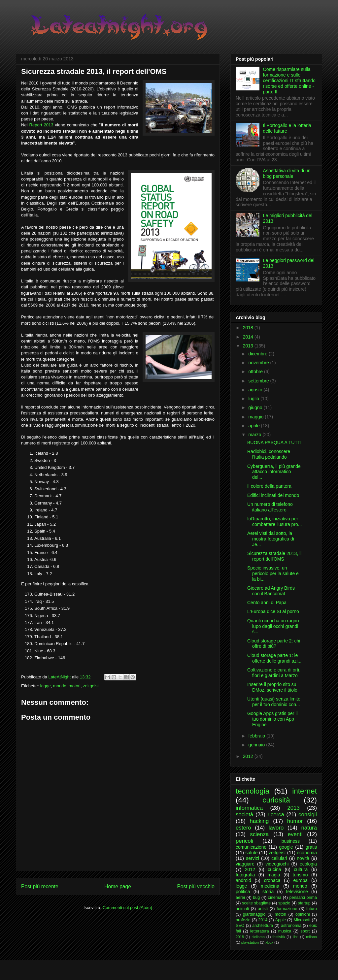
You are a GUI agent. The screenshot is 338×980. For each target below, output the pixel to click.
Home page (118, 886)
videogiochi (277, 864)
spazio (284, 903)
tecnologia (253, 791)
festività (279, 937)
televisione (297, 892)
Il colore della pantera (269, 486)
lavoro (276, 828)
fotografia (245, 875)
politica (243, 892)
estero (243, 828)
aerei (240, 898)
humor (295, 821)
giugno (256, 408)
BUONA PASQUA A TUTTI (274, 442)
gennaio (257, 745)
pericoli (244, 841)
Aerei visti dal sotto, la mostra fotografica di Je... (271, 539)
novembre (259, 363)
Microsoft (302, 920)
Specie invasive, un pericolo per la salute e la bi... (273, 573)
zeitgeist (91, 686)
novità (303, 858)
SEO (240, 926)
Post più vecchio (196, 886)
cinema (275, 898)
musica (285, 931)
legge (46, 686)
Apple (281, 920)
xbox (269, 942)
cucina (274, 869)
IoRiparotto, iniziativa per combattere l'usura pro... (275, 522)
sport (305, 931)
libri (295, 937)
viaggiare (245, 864)
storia (268, 892)
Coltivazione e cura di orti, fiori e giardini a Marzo (274, 673)
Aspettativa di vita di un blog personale (287, 173)
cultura (301, 869)
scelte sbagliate (256, 903)
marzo (255, 435)
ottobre (256, 372)
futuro (312, 909)
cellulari (279, 858)
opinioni (303, 914)
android (243, 880)
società (244, 815)
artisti (263, 909)
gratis (311, 847)
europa (300, 880)
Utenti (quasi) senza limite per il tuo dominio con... (274, 702)
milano (311, 937)
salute (251, 853)
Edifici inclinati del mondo (273, 495)
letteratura (260, 931)
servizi (253, 858)
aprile (254, 426)
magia (274, 875)
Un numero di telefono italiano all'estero (270, 507)
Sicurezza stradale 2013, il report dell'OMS (274, 556)
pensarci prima (303, 898)
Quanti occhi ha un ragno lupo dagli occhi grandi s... (273, 626)
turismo (300, 875)
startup (304, 903)
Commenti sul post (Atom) (127, 908)
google (286, 847)
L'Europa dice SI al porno (273, 611)
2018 (249, 328)
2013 (249, 346)
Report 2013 (41, 125)
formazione (287, 909)
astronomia (291, 926)
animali (242, 909)
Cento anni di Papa (267, 603)
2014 (249, 337)
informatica (249, 808)
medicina (270, 886)
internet (304, 791)
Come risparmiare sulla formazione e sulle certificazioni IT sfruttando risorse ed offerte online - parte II (289, 80)
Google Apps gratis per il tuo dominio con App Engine (272, 719)
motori (75, 686)
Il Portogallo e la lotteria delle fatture (287, 128)
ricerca (276, 815)
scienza (260, 834)
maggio (256, 417)
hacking (259, 821)
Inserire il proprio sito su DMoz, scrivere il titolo (272, 687)
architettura (263, 926)
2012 (249, 756)
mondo (60, 686)
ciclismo (258, 937)
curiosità (276, 800)
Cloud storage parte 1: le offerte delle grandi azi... (274, 658)
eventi (295, 834)
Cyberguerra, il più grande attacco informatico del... (274, 472)
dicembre (258, 354)
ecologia (308, 864)
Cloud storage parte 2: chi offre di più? (274, 644)
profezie (243, 920)
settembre (259, 381)
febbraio (257, 736)
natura (309, 828)
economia (307, 853)
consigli (308, 815)
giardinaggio (254, 914)
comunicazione (251, 847)
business (291, 841)
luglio (254, 399)
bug (256, 898)
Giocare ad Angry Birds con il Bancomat (271, 591)
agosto (256, 390)
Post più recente (40, 886)
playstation (250, 942)
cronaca (272, 880)
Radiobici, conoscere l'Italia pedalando (269, 454)
